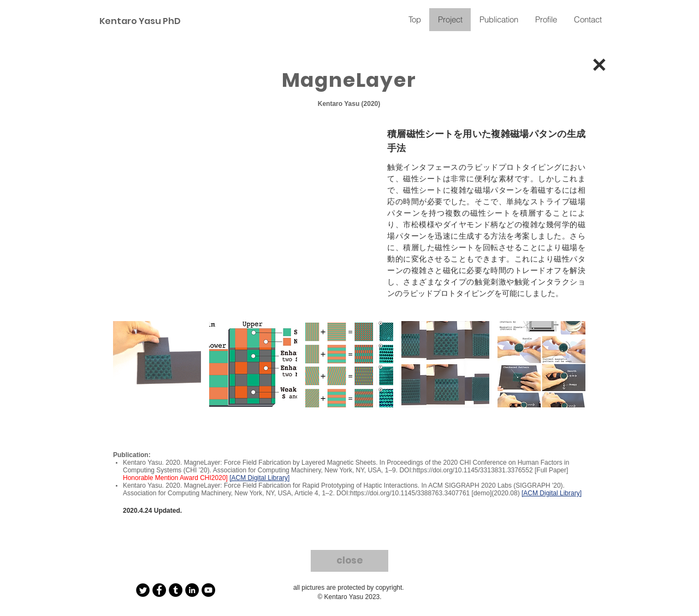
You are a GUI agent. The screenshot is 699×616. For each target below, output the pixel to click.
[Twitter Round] (143, 590)
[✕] (599, 67)
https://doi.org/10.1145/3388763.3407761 (410, 493)
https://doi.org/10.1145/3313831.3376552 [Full (480, 470)
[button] (157, 364)
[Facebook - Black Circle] (159, 590)
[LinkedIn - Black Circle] (192, 590)
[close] (349, 561)
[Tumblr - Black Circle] (176, 590)
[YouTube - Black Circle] (208, 590)
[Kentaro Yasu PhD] (138, 22)
